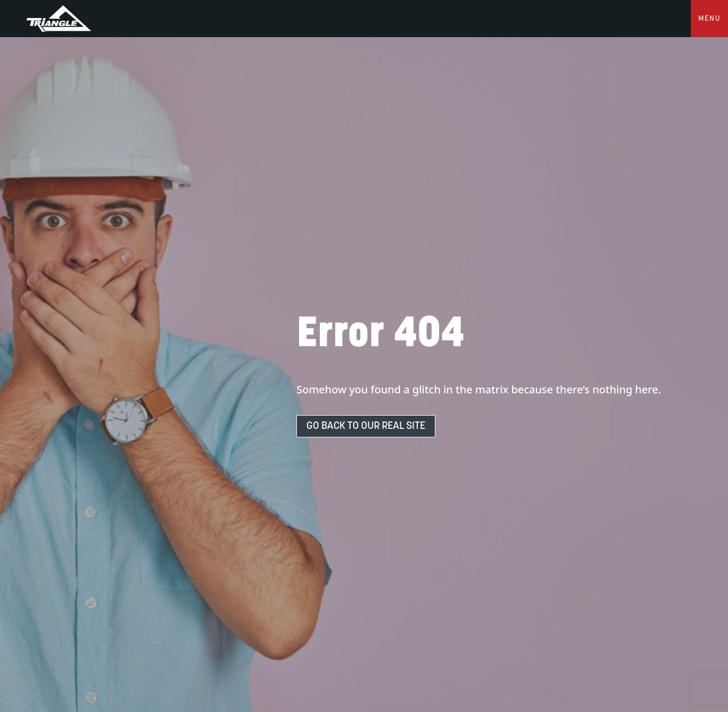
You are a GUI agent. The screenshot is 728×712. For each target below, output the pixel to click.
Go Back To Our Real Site (366, 426)
